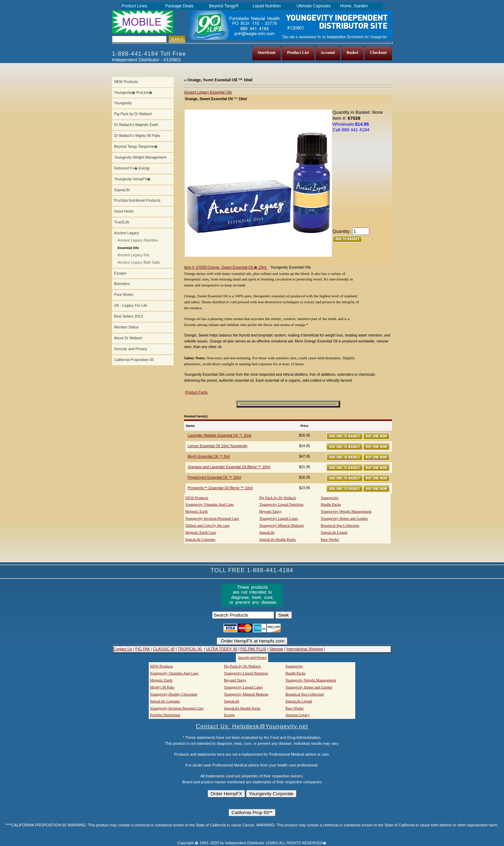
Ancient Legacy (127, 233)
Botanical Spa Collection (340, 525)
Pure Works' (124, 295)
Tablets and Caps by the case (207, 525)
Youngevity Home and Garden (344, 518)
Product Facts (196, 392)
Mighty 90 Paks (162, 687)
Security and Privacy (131, 349)
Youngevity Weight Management (140, 157)
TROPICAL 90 (190, 649)
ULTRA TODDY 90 (221, 649)
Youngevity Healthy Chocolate (174, 694)
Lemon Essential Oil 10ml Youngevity (218, 446)
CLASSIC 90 (164, 649)
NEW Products (126, 82)
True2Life (122, 222)
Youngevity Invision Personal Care (212, 518)
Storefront (267, 53)
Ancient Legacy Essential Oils (208, 92)
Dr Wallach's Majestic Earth (136, 125)
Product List (298, 53)
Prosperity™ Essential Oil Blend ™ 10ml (220, 488)
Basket (352, 53)
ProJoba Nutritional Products (137, 200)
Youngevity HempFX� (132, 179)
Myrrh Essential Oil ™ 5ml (209, 456)
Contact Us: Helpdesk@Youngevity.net (252, 726)
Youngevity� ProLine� (133, 93)
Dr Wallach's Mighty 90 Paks (137, 136)
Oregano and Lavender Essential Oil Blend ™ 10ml (229, 467)
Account (328, 53)
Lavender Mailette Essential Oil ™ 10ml (219, 435)
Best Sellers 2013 (128, 316)
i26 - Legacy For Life (131, 306)
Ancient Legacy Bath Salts (139, 262)
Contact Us (123, 649)
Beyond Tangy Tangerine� (136, 147)
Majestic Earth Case (201, 532)
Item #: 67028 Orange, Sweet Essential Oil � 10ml (226, 267)
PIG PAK (143, 649)
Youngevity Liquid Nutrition (281, 504)
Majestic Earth (196, 511)
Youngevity (123, 103)
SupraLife (122, 190)
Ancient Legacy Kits (134, 255)
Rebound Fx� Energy (132, 168)
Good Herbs (124, 211)
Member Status (126, 327)
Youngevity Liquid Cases (279, 518)
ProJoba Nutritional (165, 715)
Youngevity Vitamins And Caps (209, 504)
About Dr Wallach (128, 338)
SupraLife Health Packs (278, 539)
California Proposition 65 (134, 360)
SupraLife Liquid (334, 532)
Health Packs (331, 504)
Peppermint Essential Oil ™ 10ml (214, 477)
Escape (120, 273)
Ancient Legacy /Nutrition (138, 240)
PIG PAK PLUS (253, 649)
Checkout (378, 53)
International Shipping (305, 649)
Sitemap (276, 649)
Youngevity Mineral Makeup (282, 525)
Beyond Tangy (271, 511)
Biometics (122, 284)
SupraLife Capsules (200, 539)
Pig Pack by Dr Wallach (133, 114)
